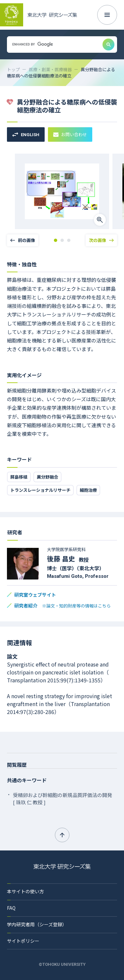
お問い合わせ (70, 134)
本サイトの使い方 (25, 891)
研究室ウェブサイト (35, 595)
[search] (54, 44)
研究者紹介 (62, 606)
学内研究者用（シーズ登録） (37, 924)
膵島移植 (19, 477)
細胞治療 (88, 490)
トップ (13, 69)
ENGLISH (26, 135)
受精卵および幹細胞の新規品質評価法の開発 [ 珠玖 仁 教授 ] (62, 799)
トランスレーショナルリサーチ (40, 490)
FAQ (11, 908)
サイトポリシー (23, 941)
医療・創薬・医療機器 (50, 69)
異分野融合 (47, 477)
